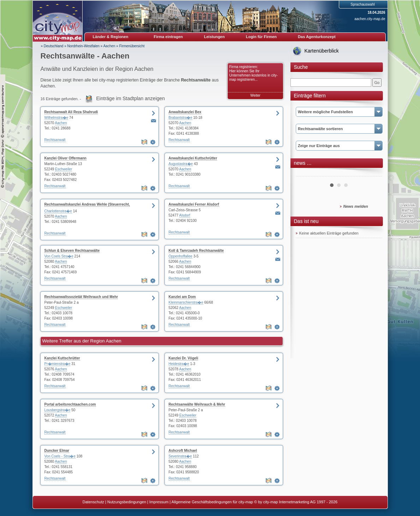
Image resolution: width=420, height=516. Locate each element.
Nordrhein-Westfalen (84, 46)
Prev (305, 174)
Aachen (109, 46)
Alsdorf (185, 215)
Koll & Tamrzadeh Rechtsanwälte (196, 251)
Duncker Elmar (57, 451)
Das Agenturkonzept (317, 37)
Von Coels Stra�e (59, 256)
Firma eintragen (169, 37)
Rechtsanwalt (55, 140)
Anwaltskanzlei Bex (185, 112)
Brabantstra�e (181, 118)
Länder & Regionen (111, 37)
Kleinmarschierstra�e (186, 302)
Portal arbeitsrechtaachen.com (70, 404)
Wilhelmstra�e (56, 118)
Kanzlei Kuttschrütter (62, 358)
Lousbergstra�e (58, 410)
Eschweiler (64, 169)
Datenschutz (93, 502)
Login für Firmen (261, 37)
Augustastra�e (181, 164)
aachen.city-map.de (370, 19)
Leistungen (214, 37)
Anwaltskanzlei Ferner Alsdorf (194, 204)
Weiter (255, 95)
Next (373, 174)
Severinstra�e (180, 456)
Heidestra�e (179, 364)
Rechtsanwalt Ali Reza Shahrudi (71, 112)
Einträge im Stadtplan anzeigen (131, 98)
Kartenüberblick (322, 51)
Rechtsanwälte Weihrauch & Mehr (197, 404)
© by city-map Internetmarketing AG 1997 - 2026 (296, 502)
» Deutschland (52, 46)
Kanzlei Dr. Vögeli (184, 358)
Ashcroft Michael (183, 451)
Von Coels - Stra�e (60, 456)
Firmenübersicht (132, 46)
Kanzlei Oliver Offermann (65, 158)
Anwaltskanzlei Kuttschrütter (193, 158)
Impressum (159, 502)
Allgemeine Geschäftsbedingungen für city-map (212, 502)
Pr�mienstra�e (58, 364)
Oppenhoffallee (181, 256)
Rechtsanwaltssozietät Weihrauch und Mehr (81, 297)
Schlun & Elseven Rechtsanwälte (72, 251)
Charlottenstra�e (58, 211)
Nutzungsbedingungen (127, 502)
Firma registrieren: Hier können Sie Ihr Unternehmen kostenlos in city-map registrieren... (254, 73)
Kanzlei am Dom (182, 297)
